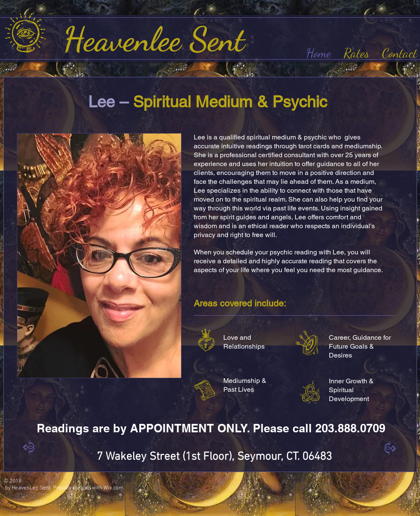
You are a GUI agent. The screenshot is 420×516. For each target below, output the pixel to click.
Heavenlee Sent (158, 39)
